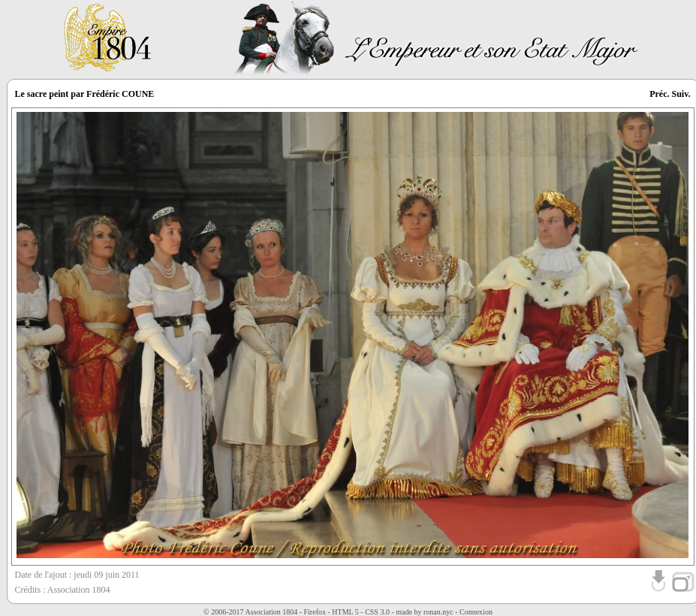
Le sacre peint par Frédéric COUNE (85, 94)
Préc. (659, 94)
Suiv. (681, 94)
